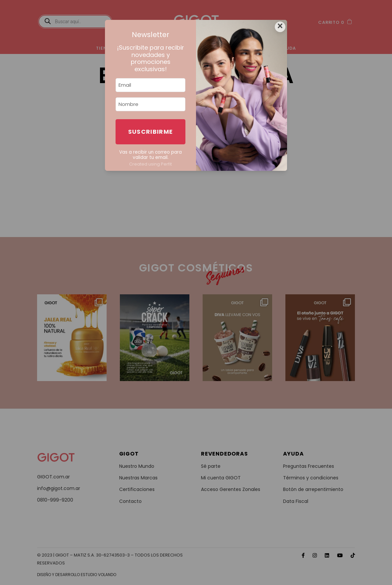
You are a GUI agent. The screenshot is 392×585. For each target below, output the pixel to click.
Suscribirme (151, 132)
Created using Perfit (150, 164)
